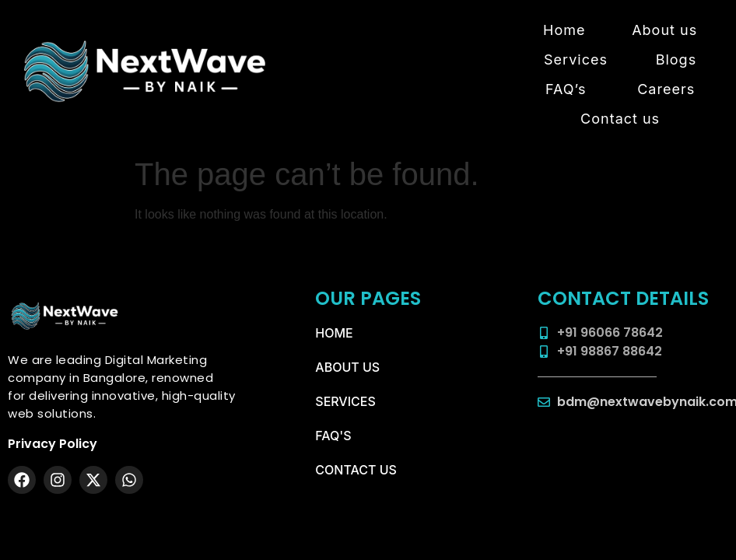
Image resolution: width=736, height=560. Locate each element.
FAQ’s (566, 89)
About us (664, 30)
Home (564, 30)
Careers (666, 89)
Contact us (620, 119)
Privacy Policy (53, 444)
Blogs (676, 59)
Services (576, 59)
